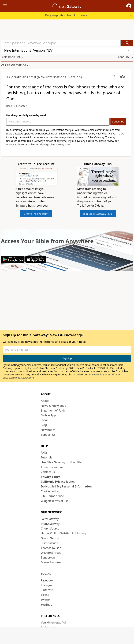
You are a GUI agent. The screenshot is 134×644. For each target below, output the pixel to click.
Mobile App (48, 415)
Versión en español (53, 622)
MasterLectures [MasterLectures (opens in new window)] (51, 562)
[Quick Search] (61, 43)
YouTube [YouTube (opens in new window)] (46, 605)
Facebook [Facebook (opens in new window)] (47, 580)
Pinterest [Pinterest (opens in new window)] (47, 590)
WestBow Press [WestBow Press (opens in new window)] (51, 553)
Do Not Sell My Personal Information (66, 486)
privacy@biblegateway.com (54, 144)
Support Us (48, 435)
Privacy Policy (14, 144)
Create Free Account (36, 214)
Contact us (48, 472)
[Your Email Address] (58, 122)
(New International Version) (44, 77)
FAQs (44, 453)
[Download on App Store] (36, 262)
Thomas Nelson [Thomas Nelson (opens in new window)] (51, 548)
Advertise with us (52, 467)
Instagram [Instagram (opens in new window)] (48, 585)
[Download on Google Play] (13, 262)
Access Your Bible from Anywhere (47, 241)
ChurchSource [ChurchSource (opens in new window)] (50, 528)
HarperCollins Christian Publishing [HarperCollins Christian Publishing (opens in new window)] (63, 533)
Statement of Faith (53, 411)
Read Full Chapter (16, 106)
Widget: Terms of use (55, 501)
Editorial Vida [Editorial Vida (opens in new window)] (49, 543)
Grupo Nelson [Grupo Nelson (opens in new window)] (50, 538)
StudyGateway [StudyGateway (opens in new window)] (50, 524)
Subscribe (118, 121)
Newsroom (48, 430)
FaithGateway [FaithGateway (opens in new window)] (50, 519)
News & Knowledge (53, 406)
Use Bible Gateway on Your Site (61, 462)
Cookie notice (50, 491)
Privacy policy (50, 477)
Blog (44, 425)
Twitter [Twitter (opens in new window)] (45, 600)
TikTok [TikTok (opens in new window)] (45, 595)
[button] (129, 6)
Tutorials (46, 457)
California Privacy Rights (58, 482)
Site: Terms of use (52, 496)
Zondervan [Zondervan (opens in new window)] (48, 557)
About (45, 401)
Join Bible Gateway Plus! (98, 214)
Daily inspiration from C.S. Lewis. (66, 15)
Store (44, 420)
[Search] (127, 43)
